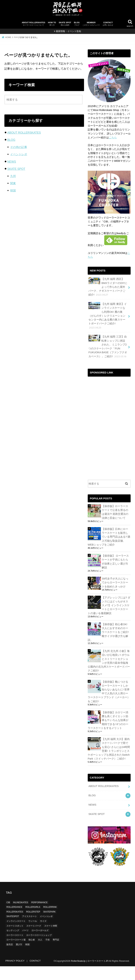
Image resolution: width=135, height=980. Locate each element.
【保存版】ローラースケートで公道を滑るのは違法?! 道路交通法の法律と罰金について (115, 512)
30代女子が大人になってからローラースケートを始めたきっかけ (115, 582)
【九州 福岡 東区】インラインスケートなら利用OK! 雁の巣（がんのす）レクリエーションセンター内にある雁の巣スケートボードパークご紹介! (107, 316)
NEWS (12, 162)
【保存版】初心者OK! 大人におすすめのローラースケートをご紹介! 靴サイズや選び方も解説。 (108, 632)
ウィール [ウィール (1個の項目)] (33, 935)
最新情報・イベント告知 (68, 31)
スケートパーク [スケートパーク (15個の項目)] (34, 939)
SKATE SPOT (65, 24)
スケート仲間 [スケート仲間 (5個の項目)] (51, 939)
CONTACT (108, 24)
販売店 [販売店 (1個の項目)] (10, 958)
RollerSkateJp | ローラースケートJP (89, 974)
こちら (113, 137)
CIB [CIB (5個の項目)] (8, 916)
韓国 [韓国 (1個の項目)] (27, 958)
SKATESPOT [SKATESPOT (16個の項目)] (13, 930)
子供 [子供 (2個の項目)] (47, 953)
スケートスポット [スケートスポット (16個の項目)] (15, 939)
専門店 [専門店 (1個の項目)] (56, 953)
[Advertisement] (109, 396)
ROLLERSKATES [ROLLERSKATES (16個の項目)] (15, 925)
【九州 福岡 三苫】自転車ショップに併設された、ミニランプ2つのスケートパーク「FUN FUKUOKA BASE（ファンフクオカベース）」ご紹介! (108, 346)
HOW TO (52, 24)
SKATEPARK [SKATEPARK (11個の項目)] (49, 925)
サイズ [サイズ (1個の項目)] (43, 935)
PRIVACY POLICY (15, 974)
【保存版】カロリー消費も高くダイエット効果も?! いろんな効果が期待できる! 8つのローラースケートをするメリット (108, 720)
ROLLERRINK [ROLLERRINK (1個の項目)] (50, 921)
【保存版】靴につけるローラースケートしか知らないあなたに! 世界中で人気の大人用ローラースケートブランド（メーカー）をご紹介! (109, 692)
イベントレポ (19, 154)
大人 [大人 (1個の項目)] (40, 953)
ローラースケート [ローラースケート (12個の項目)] (15, 949)
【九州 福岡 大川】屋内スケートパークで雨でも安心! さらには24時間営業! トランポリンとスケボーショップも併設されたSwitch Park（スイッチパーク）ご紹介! (109, 749)
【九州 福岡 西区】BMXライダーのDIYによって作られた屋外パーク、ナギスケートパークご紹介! (108, 287)
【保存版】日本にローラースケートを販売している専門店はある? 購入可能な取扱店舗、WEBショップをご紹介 (109, 537)
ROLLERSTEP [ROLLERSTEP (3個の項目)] (33, 925)
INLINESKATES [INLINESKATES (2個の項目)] (21, 916)
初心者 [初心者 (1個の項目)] (32, 953)
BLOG (77, 24)
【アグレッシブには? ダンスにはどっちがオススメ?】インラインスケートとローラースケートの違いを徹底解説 (109, 605)
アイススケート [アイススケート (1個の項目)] (30, 930)
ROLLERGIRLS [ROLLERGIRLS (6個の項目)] (33, 921)
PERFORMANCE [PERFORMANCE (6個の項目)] (39, 916)
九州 (13, 176)
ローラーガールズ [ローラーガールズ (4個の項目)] (40, 944)
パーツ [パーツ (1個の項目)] (25, 944)
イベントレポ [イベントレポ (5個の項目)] (46, 930)
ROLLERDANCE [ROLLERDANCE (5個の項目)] (14, 921)
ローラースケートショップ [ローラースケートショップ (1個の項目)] (39, 949)
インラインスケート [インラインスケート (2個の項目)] (16, 935)
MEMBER (91, 24)
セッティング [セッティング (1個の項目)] (13, 944)
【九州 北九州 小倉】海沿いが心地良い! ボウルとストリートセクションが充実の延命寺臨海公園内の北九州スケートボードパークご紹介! (109, 661)
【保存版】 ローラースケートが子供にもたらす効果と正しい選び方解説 (115, 562)
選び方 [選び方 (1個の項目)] (19, 958)
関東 (13, 183)
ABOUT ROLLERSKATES (33, 24)
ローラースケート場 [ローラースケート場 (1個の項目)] (16, 953)
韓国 (13, 190)
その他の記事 (19, 147)
